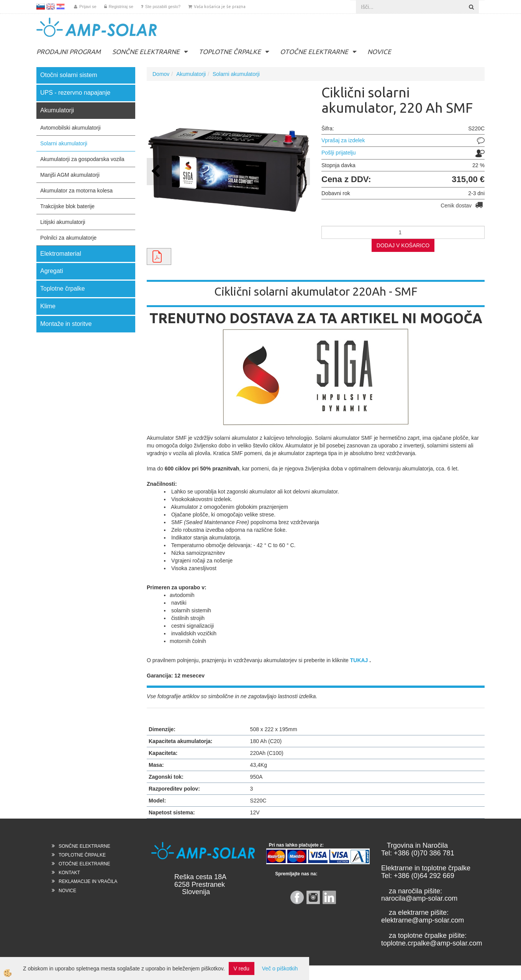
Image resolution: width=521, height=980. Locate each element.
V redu (242, 968)
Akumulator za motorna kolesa (76, 191)
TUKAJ (359, 660)
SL (41, 7)
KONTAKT (69, 873)
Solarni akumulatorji (64, 143)
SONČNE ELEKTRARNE (146, 52)
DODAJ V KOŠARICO (403, 245)
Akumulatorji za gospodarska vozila (82, 159)
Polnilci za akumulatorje (68, 238)
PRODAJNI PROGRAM (69, 52)
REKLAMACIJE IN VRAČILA (88, 881)
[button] (300, 172)
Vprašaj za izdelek (343, 140)
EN (51, 7)
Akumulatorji (191, 74)
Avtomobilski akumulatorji (70, 128)
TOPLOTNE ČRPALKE (230, 52)
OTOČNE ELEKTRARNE (314, 52)
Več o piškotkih (280, 968)
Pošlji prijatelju (338, 153)
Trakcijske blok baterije (67, 206)
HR (61, 7)
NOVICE (379, 52)
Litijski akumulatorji (63, 222)
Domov (161, 74)
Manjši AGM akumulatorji (70, 175)
